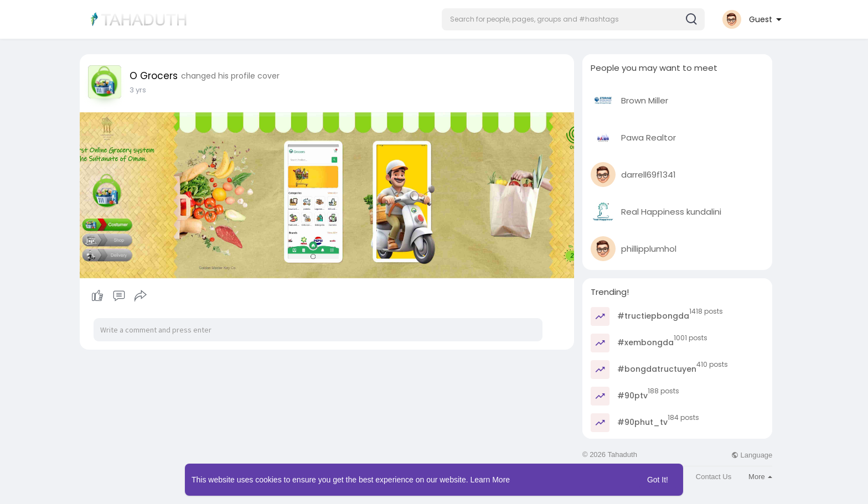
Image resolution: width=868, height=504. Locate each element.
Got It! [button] (658, 480)
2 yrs (138, 90)
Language (752, 455)
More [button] (760, 477)
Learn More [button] (490, 480)
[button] (573, 19)
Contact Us (714, 477)
